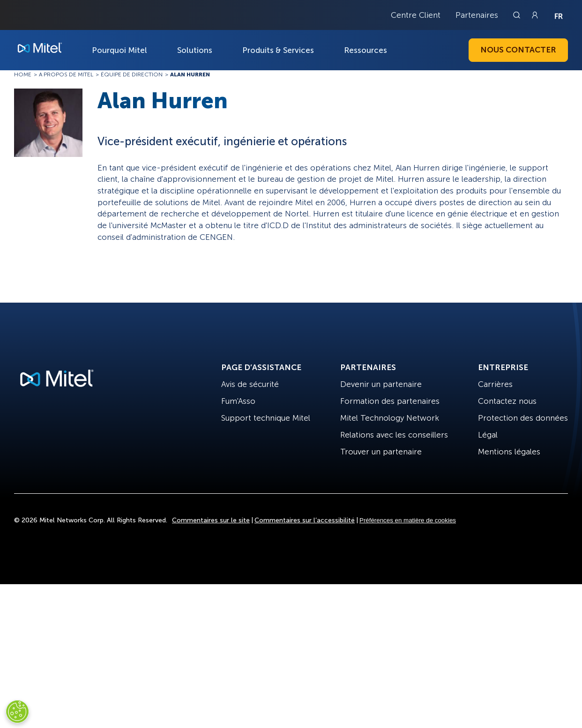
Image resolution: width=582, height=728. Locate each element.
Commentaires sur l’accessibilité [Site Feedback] (305, 520)
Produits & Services (278, 50)
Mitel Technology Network (390, 418)
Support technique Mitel (266, 418)
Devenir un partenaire (381, 384)
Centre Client (416, 15)
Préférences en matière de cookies (408, 520)
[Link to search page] (518, 15)
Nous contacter (518, 50)
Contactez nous (507, 401)
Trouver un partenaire (381, 452)
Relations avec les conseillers (394, 435)
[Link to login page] (535, 15)
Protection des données (523, 418)
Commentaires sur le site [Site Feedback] (211, 520)
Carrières (495, 384)
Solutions (195, 50)
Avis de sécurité (250, 384)
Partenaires (477, 15)
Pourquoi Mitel (119, 50)
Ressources (366, 50)
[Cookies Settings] (17, 712)
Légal (488, 435)
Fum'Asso (238, 401)
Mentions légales (509, 452)
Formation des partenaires (390, 401)
